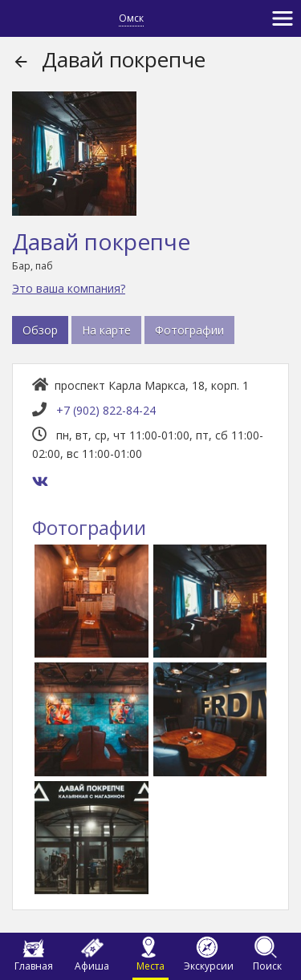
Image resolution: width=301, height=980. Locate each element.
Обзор (40, 330)
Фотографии (189, 330)
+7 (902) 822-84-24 (106, 410)
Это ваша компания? (69, 288)
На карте (106, 330)
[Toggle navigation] (283, 18)
